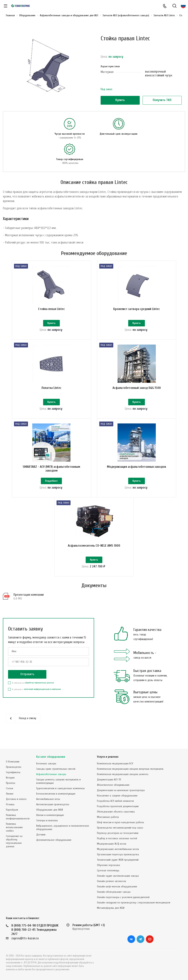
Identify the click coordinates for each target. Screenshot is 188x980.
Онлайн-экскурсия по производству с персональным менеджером (134, 903)
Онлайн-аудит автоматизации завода (118, 876)
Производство (14, 767)
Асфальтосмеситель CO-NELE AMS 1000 (94, 558)
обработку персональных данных (39, 700)
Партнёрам (12, 810)
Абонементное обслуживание (113, 785)
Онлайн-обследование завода (114, 892)
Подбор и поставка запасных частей (117, 838)
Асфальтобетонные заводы (51, 774)
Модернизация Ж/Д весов (112, 844)
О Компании (13, 762)
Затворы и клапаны (47, 820)
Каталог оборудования (51, 757)
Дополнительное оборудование (54, 840)
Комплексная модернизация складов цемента (123, 774)
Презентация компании (29, 611)
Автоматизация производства (53, 804)
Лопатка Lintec (51, 392)
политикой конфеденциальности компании (42, 706)
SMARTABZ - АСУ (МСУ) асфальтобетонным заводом (51, 477)
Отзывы (10, 804)
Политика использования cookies (14, 827)
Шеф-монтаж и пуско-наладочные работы (120, 822)
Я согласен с (34, 706)
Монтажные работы (108, 817)
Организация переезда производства (118, 854)
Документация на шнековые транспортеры (121, 790)
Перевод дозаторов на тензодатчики (118, 833)
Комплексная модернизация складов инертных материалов (130, 769)
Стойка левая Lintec (51, 309)
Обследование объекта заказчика (116, 812)
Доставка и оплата (16, 799)
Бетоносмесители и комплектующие (56, 794)
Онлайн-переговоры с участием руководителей (123, 897)
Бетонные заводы (46, 764)
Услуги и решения (108, 757)
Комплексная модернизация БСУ (115, 764)
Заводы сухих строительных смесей (56, 769)
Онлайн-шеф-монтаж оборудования (117, 887)
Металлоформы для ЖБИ (111, 908)
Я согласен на (31, 700)
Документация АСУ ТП (109, 780)
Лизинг (10, 794)
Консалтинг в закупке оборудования (117, 796)
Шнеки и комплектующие (50, 815)
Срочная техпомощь (108, 870)
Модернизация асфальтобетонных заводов (137, 475)
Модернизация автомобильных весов (118, 849)
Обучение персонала (108, 865)
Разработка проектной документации (118, 806)
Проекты (11, 783)
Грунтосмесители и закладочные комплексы (60, 788)
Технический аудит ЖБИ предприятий (118, 860)
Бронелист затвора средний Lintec (137, 309)
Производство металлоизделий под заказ (120, 828)
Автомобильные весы (48, 799)
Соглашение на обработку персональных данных (14, 841)
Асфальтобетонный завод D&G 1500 (137, 392)
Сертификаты (13, 772)
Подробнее (51, 490)
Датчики (41, 835)
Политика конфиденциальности (18, 817)
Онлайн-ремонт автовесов (112, 881)
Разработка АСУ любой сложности (115, 801)
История (10, 778)
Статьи (9, 788)
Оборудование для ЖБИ (50, 810)
